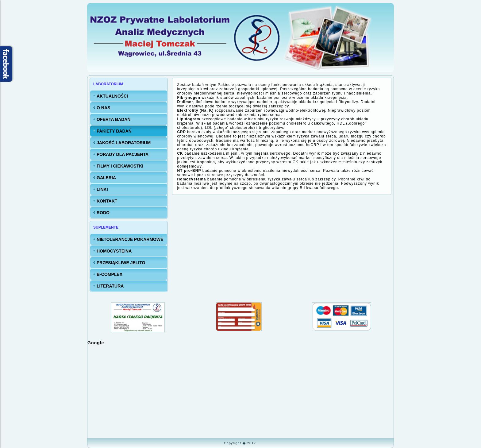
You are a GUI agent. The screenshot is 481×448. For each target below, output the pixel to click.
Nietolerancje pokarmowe (130, 239)
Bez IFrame (240, 391)
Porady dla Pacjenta (123, 154)
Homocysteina (114, 251)
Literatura (110, 286)
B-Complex (110, 274)
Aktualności (112, 96)
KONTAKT (107, 201)
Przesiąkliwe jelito (121, 263)
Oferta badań (114, 119)
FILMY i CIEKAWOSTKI (120, 166)
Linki (102, 189)
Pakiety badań (114, 131)
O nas (103, 108)
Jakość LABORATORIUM (124, 143)
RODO (103, 213)
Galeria (106, 178)
